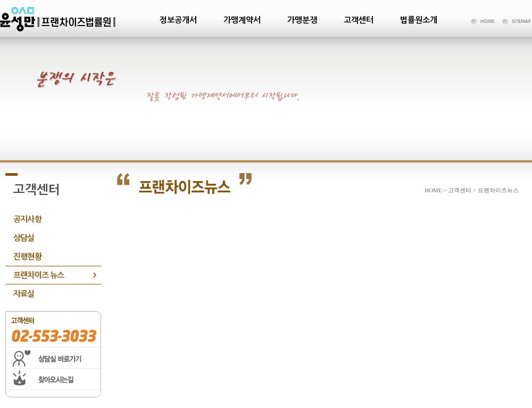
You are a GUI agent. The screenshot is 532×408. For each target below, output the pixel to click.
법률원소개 (419, 20)
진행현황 (27, 256)
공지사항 (27, 219)
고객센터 (359, 20)
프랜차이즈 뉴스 (39, 275)
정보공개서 (178, 20)
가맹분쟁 (302, 20)
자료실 (24, 294)
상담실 (24, 238)
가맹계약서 (242, 20)
